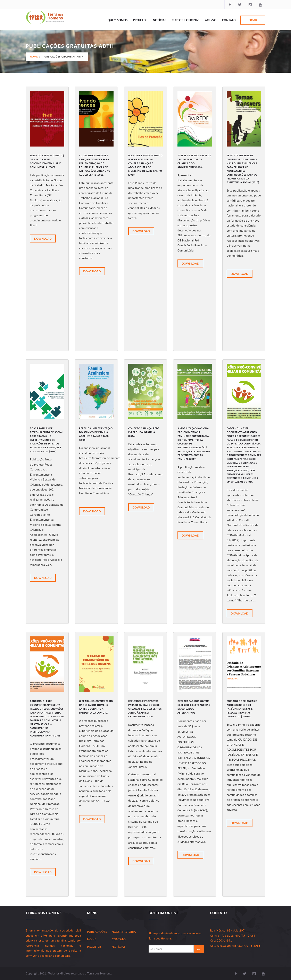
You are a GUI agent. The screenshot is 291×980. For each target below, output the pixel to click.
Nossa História (124, 932)
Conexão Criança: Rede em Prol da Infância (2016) (144, 432)
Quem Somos (118, 20)
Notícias (160, 20)
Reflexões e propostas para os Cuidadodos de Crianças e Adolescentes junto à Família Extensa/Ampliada (145, 709)
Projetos (140, 20)
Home (34, 57)
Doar (253, 20)
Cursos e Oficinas (186, 20)
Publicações (97, 932)
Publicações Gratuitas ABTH (63, 57)
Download (43, 239)
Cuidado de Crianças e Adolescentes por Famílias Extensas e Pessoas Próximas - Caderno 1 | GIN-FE (242, 709)
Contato (229, 20)
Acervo (211, 20)
